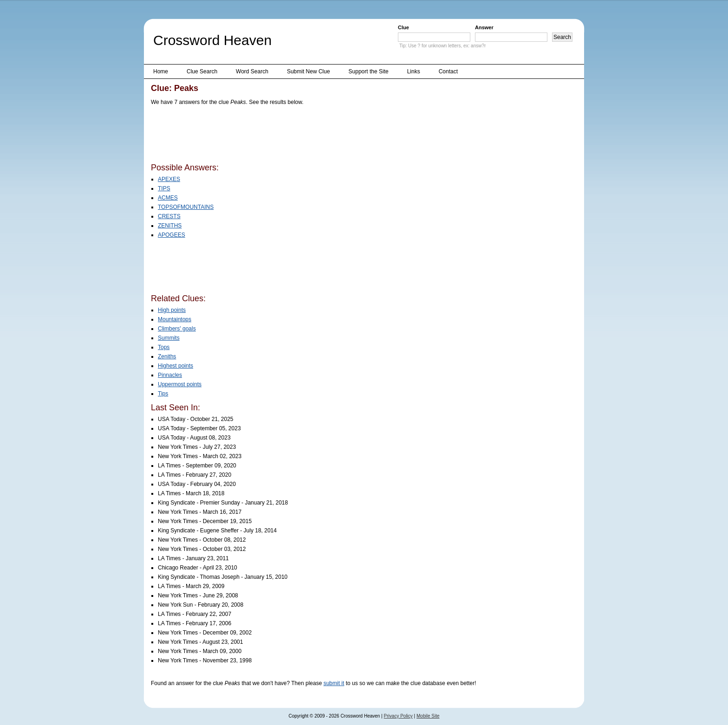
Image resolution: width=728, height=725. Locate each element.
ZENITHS (170, 226)
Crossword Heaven (212, 40)
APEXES (169, 179)
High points (172, 310)
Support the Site (369, 71)
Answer (484, 27)
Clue (403, 27)
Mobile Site (428, 716)
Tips (163, 394)
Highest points (175, 366)
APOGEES (172, 235)
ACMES (168, 198)
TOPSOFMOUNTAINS (186, 207)
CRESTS (169, 216)
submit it (334, 683)
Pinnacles (170, 375)
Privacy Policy (398, 716)
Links (414, 71)
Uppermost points (180, 384)
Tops (164, 347)
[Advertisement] (320, 136)
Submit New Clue (309, 71)
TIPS (164, 188)
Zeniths (167, 356)
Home (161, 71)
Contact (448, 71)
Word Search (252, 71)
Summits (169, 338)
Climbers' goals (177, 329)
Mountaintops (175, 319)
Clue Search (202, 71)
